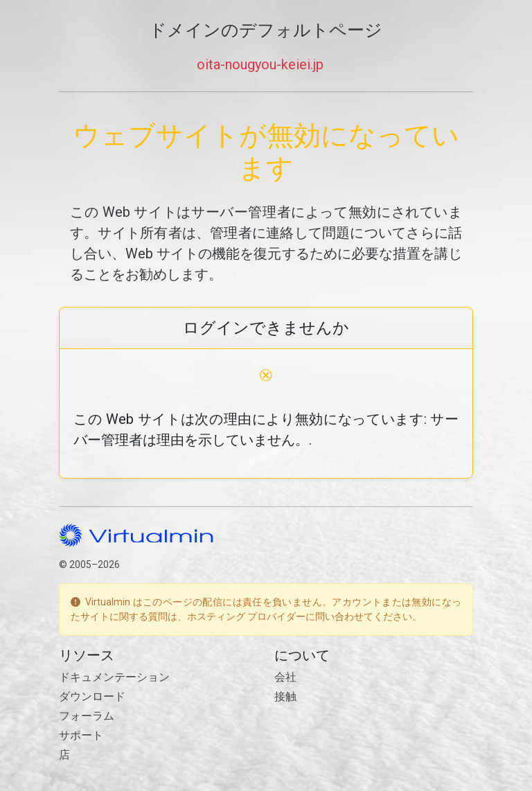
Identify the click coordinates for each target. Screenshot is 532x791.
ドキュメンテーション (114, 677)
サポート (81, 735)
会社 (285, 677)
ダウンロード (92, 696)
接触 (285, 696)
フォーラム (87, 716)
